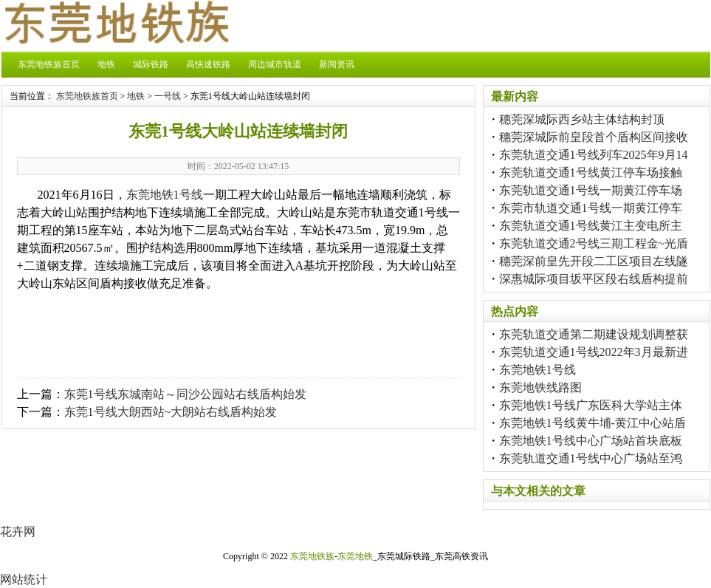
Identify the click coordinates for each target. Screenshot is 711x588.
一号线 (168, 96)
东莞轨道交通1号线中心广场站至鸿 (591, 458)
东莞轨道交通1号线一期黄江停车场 (591, 190)
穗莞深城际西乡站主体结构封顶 (582, 119)
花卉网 (18, 531)
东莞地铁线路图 (540, 387)
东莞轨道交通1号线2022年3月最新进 (594, 352)
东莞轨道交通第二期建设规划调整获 (594, 334)
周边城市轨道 (275, 64)
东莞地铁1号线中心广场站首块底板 (591, 441)
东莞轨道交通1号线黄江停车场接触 (591, 172)
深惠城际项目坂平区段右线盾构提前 (594, 279)
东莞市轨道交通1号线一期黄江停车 (591, 208)
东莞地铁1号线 (165, 195)
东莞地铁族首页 (49, 64)
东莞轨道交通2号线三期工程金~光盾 (594, 243)
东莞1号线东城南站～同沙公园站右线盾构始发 (185, 394)
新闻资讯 (337, 64)
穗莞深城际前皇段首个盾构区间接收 (594, 137)
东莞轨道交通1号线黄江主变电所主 (591, 226)
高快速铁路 (208, 64)
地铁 (106, 64)
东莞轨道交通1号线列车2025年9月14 (594, 155)
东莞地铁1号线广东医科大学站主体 (591, 405)
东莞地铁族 (312, 556)
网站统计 (24, 580)
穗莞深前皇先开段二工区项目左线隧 (594, 261)
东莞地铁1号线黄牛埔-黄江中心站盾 (592, 423)
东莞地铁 (355, 556)
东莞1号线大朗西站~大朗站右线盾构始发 (171, 412)
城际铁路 (151, 64)
